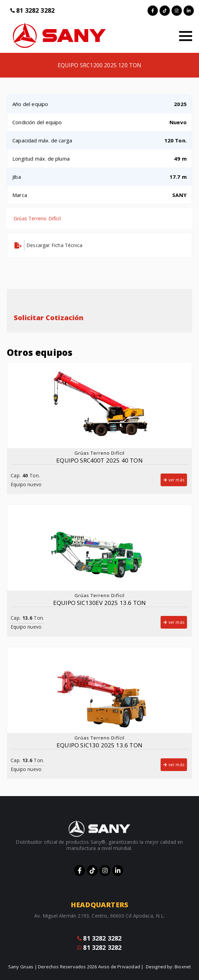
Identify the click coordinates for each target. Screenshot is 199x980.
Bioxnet (183, 967)
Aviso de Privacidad (119, 967)
